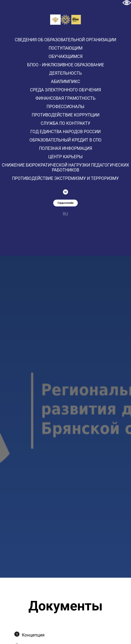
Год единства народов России (65, 132)
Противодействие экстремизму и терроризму (65, 178)
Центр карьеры (65, 157)
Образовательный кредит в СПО (65, 140)
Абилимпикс (66, 82)
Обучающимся (66, 57)
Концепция (33, 635)
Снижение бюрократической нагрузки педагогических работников (65, 168)
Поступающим (66, 48)
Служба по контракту (66, 123)
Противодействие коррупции (66, 115)
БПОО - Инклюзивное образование (66, 65)
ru (65, 214)
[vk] (65, 192)
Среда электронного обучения (65, 90)
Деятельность (65, 73)
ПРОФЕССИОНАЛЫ (65, 107)
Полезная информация (66, 148)
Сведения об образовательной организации (65, 40)
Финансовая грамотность (65, 98)
